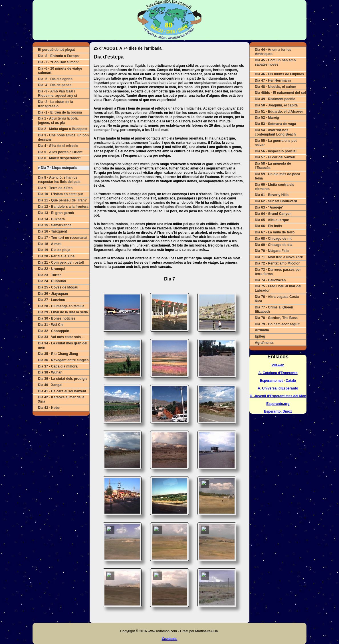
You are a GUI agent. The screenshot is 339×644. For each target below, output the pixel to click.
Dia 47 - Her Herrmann (273, 80)
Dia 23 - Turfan (50, 275)
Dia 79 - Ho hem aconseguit (277, 324)
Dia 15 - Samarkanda (55, 225)
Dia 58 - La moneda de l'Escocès (273, 166)
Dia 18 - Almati (50, 244)
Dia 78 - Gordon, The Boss (276, 318)
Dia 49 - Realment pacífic (275, 99)
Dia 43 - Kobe (49, 408)
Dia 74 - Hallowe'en (270, 280)
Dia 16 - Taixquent (53, 231)
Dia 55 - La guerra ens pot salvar (276, 143)
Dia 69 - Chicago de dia (274, 245)
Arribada (262, 330)
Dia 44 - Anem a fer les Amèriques (273, 52)
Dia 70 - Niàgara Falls (272, 251)
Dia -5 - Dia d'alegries (55, 79)
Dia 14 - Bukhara (51, 219)
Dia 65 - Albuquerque (272, 220)
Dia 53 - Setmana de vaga (275, 124)
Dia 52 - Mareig (267, 118)
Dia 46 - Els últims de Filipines (279, 74)
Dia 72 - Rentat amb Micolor (277, 263)
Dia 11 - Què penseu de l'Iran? (62, 200)
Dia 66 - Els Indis (268, 226)
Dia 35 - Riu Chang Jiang (58, 354)
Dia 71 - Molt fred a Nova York (279, 257)
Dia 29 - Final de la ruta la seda (63, 312)
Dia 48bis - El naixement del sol (280, 93)
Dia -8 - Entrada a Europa (58, 56)
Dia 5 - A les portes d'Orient (60, 152)
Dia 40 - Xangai (50, 385)
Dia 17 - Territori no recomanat (63, 238)
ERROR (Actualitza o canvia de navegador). (169, 448)
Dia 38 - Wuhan (50, 372)
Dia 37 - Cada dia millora (58, 366)
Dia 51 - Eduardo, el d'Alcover (279, 112)
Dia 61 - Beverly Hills (272, 195)
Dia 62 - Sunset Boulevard (276, 201)
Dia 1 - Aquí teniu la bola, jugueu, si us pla (58, 121)
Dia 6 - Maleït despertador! (59, 158)
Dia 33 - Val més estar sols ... (61, 337)
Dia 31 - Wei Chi (51, 325)
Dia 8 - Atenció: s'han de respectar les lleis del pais (59, 180)
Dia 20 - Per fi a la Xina (56, 256)
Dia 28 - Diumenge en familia (61, 306)
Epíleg (260, 336)
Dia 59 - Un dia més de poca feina (278, 176)
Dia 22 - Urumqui (52, 269)
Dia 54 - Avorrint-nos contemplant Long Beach (275, 132)
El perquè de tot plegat (56, 50)
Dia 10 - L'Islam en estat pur (60, 194)
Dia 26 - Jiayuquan (53, 294)
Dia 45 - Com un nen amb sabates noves (275, 62)
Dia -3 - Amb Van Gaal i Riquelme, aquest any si (57, 93)
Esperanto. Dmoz (278, 411)
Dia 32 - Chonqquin (54, 331)
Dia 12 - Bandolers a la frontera (63, 207)
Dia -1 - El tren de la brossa (60, 112)
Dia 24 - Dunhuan (52, 281)
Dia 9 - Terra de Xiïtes (55, 188)
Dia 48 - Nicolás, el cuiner (276, 87)
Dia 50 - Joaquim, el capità (276, 105)
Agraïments (264, 343)
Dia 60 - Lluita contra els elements (275, 187)
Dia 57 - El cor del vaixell (275, 157)
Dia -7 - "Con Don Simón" (59, 62)
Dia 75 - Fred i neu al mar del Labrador (278, 288)
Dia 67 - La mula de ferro (275, 232)
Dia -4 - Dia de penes (55, 85)
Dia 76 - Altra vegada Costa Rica (277, 299)
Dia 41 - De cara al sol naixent (62, 391)
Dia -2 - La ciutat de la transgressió (56, 104)
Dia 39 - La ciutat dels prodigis (63, 379)
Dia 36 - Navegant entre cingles (63, 360)
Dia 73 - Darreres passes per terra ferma (278, 272)
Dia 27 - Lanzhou (52, 300)
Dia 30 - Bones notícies (57, 318)
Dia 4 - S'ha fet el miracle (58, 146)
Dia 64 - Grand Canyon (273, 214)
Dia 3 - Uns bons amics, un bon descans (63, 137)
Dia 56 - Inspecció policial (276, 151)
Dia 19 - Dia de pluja (54, 250)
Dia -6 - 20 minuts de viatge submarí (60, 71)
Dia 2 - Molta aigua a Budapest (63, 129)
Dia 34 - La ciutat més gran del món (63, 345)
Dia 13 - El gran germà (56, 213)
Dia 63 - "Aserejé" (269, 207)
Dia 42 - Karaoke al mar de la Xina (61, 399)
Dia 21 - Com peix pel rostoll (61, 263)
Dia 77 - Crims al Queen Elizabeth (274, 309)
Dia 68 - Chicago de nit (273, 239)
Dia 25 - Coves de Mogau (58, 287)
